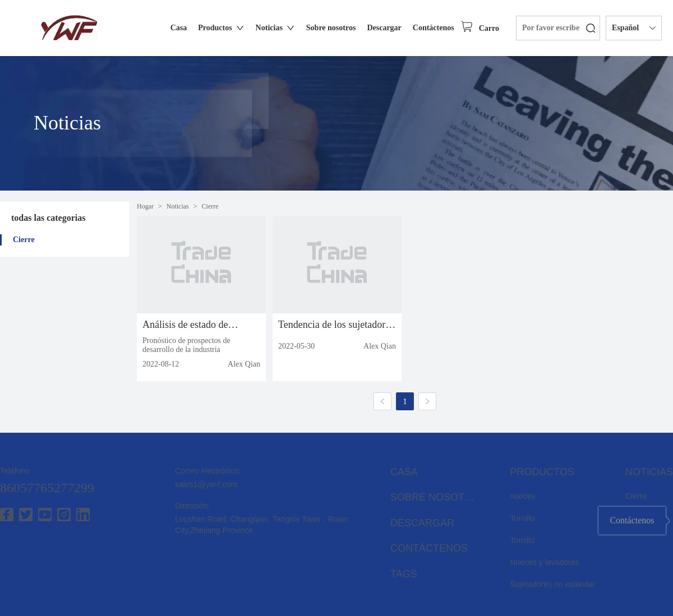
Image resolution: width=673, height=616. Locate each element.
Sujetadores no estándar (553, 584)
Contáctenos (429, 548)
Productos (542, 472)
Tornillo (522, 518)
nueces (522, 496)
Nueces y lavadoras (544, 562)
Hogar (145, 206)
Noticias (178, 206)
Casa (404, 472)
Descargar (422, 523)
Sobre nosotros (435, 497)
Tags (404, 574)
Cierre (24, 240)
